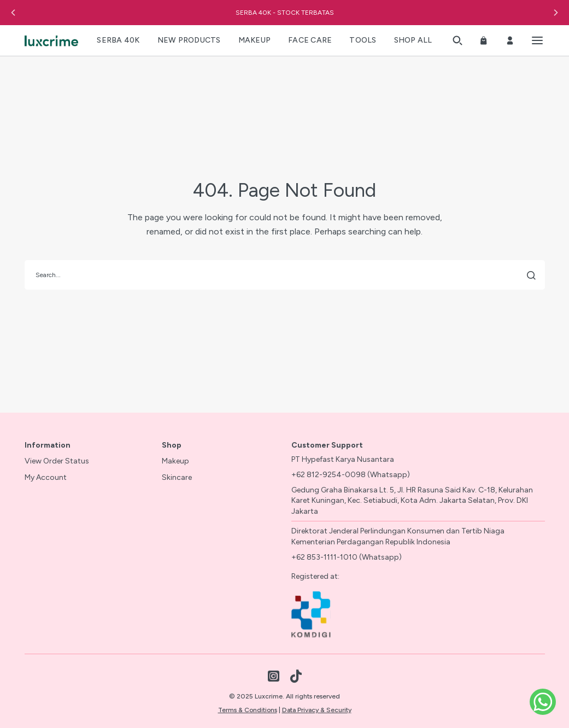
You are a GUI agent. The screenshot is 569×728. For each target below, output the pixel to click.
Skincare (177, 477)
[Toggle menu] (537, 40)
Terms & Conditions (248, 710)
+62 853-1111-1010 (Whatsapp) (347, 557)
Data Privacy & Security (317, 710)
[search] (285, 275)
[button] (13, 13)
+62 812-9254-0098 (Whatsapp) (351, 475)
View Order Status (57, 461)
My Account (46, 477)
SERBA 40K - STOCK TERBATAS (285, 13)
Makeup (175, 461)
